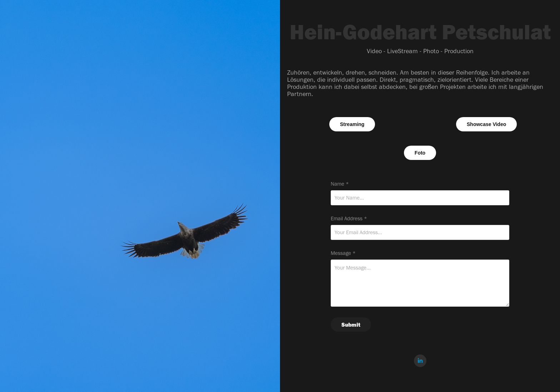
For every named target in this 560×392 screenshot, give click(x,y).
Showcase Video (486, 124)
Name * (340, 184)
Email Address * (349, 219)
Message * (343, 253)
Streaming (352, 124)
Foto (420, 153)
